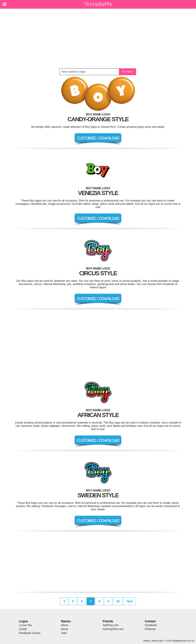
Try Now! (127, 72)
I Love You (25, 625)
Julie (64, 633)
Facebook (151, 625)
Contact (150, 621)
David (64, 629)
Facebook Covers (30, 633)
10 (118, 601)
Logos (23, 621)
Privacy (147, 641)
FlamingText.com (113, 629)
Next (130, 601)
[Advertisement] (98, 38)
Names (66, 621)
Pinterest (150, 629)
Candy (23, 629)
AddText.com (111, 625)
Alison (65, 625)
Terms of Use (157, 641)
